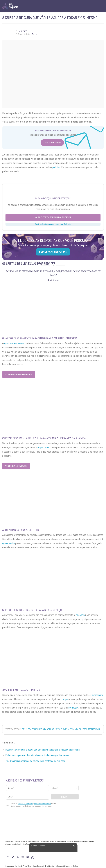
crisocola (80, 615)
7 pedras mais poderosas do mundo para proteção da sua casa (35, 761)
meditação (74, 708)
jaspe (65, 699)
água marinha (8, 543)
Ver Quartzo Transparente (19, 374)
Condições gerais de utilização (43, 866)
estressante (98, 695)
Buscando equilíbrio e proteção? (53, 198)
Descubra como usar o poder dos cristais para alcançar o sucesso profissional (61, 729)
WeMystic (23, 31)
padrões (56, 167)
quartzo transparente (14, 343)
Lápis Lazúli (44, 448)
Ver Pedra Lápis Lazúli (16, 466)
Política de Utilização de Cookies (67, 866)
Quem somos (9, 866)
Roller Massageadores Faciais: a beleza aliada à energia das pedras (37, 755)
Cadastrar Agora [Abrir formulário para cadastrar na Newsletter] (52, 143)
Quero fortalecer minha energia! (53, 217)
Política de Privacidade (23, 866)
